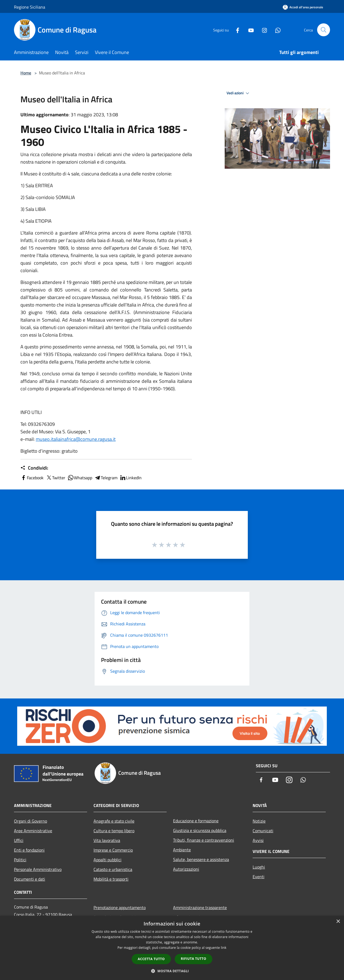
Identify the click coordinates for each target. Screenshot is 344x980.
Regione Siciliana (30, 7)
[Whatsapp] (276, 30)
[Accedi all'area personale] (303, 7)
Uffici (19, 840)
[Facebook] (235, 30)
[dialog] (172, 948)
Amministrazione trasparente (200, 907)
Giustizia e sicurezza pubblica (200, 830)
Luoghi (259, 867)
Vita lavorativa (107, 840)
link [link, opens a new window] (224, 948)
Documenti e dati (30, 879)
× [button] (338, 922)
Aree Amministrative (33, 831)
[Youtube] (249, 30)
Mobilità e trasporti (111, 879)
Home (26, 73)
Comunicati (263, 831)
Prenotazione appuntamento (120, 907)
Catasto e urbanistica (113, 869)
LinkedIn (131, 478)
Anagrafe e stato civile (114, 821)
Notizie (259, 821)
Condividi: (34, 468)
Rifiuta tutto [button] (194, 959)
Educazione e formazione (196, 821)
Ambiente (182, 850)
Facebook (32, 478)
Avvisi (258, 840)
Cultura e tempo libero (114, 831)
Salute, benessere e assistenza (201, 859)
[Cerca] (324, 30)
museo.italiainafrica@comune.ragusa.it (76, 439)
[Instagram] (262, 30)
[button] (172, 971)
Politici (20, 860)
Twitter (55, 478)
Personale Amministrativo (38, 869)
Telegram (106, 478)
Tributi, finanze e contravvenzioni (204, 840)
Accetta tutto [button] (151, 959)
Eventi (259, 877)
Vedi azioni (239, 93)
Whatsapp (80, 478)
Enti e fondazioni (29, 850)
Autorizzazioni (186, 869)
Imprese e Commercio (113, 850)
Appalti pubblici (107, 860)
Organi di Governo (31, 821)
